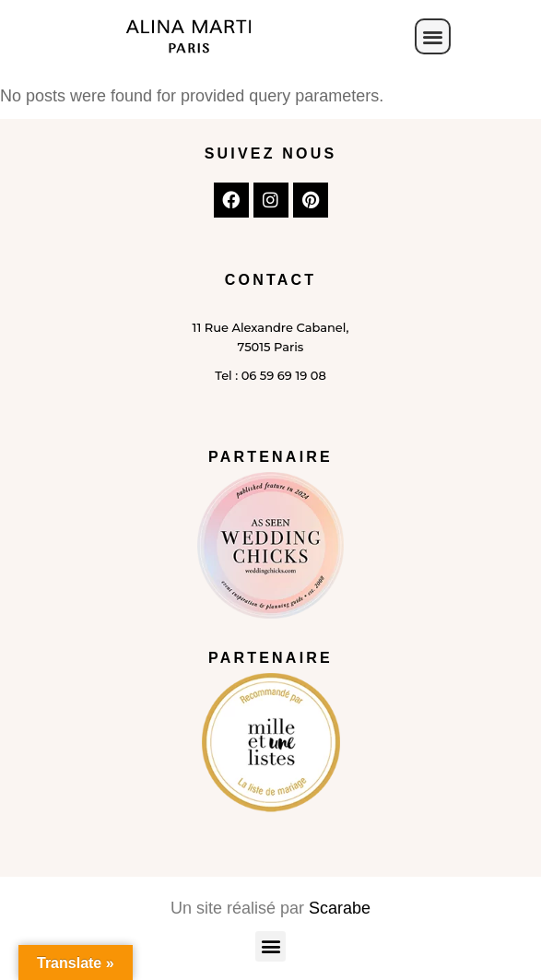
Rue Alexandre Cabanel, (275, 327)
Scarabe (340, 908)
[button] (433, 36)
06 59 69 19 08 (284, 375)
